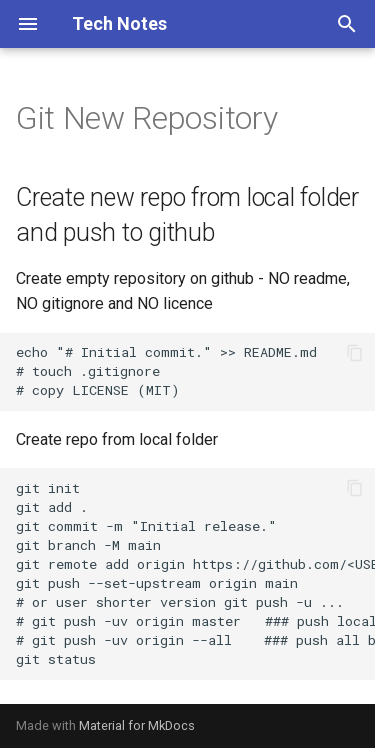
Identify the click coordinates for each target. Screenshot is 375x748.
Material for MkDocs (137, 725)
